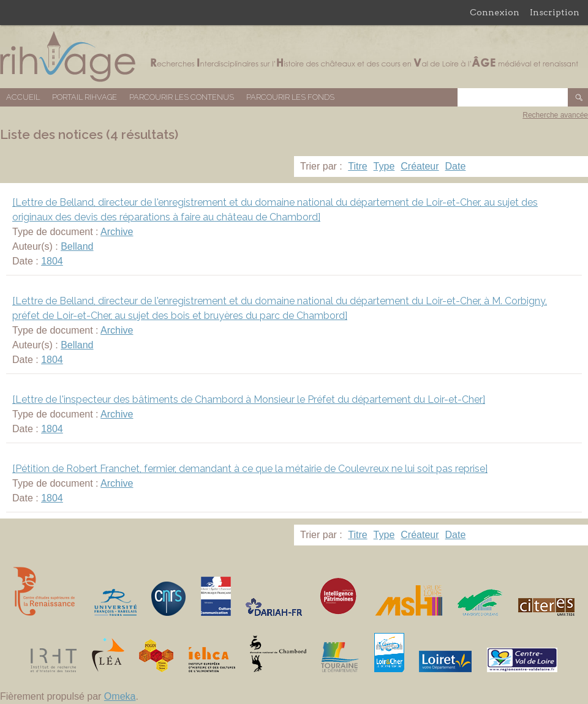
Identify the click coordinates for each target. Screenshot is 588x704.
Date (456, 166)
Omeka (120, 696)
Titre (357, 166)
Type (384, 166)
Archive (117, 232)
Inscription (555, 12)
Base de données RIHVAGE (294, 57)
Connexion (495, 12)
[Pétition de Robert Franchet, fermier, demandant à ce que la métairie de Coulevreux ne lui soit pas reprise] (250, 469)
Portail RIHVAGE (85, 97)
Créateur (420, 166)
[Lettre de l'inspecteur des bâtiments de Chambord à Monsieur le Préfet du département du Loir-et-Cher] (249, 399)
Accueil (23, 97)
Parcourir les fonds (290, 97)
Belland (77, 246)
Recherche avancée (555, 115)
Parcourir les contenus (182, 97)
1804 (52, 261)
